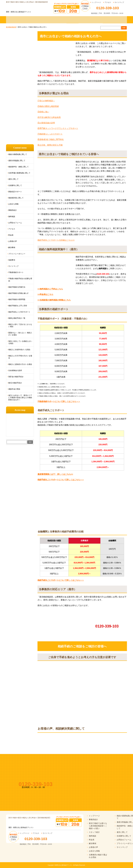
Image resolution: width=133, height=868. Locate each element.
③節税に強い (43, 112)
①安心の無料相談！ (46, 101)
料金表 (11, 235)
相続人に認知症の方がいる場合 (20, 364)
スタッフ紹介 (94, 832)
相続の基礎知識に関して (18, 154)
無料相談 (12, 216)
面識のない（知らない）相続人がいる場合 (20, 334)
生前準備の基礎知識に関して (19, 173)
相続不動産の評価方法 (17, 287)
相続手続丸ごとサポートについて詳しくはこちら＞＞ (61, 480)
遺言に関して (13, 179)
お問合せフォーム (15, 223)
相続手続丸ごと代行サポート (19, 312)
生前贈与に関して (15, 185)
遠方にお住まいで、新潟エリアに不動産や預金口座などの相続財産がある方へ (20, 398)
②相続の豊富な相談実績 (48, 106)
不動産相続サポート (16, 272)
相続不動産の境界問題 (17, 299)
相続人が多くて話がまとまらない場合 (20, 325)
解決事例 (12, 247)
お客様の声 (13, 241)
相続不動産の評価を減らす (18, 293)
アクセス (108, 2)
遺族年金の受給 (14, 389)
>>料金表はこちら (45, 294)
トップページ (96, 2)
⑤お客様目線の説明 (46, 123)
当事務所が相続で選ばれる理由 (98, 856)
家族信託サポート (15, 192)
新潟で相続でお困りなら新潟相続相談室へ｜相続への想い (98, 826)
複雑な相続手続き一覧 (17, 318)
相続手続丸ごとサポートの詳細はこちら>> (56, 240)
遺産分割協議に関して (17, 161)
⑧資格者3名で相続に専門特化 (51, 139)
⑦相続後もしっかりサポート (50, 134)
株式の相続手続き (15, 383)
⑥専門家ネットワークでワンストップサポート (58, 128)
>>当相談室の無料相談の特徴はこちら (54, 300)
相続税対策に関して (16, 198)
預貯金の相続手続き (16, 377)
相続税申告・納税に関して (18, 167)
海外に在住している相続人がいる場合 (20, 342)
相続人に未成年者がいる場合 (19, 350)
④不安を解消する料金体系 (49, 117)
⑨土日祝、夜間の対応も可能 (50, 145)
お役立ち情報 (13, 204)
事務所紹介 (13, 210)
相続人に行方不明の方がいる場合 (20, 357)
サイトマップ (119, 2)
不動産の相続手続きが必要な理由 (20, 280)
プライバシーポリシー (17, 254)
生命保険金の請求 (15, 370)
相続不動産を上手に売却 (18, 306)
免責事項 (12, 260)
